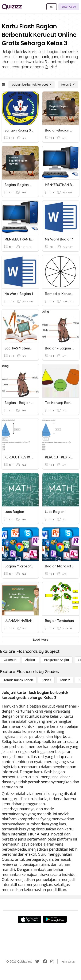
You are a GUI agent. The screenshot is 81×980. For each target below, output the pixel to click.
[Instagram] (52, 961)
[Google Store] (55, 919)
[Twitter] (37, 961)
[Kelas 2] (65, 680)
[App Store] (30, 919)
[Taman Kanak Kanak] (18, 680)
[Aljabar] (30, 660)
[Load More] (40, 640)
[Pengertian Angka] (57, 660)
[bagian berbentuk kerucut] (32, 85)
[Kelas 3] (68, 85)
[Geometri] (10, 660)
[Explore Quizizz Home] (12, 7)
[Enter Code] (69, 7)
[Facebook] (45, 961)
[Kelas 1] (46, 680)
